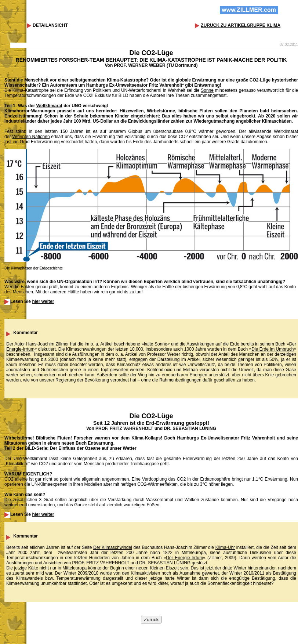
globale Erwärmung (196, 80)
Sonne (207, 90)
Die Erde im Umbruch (272, 349)
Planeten (249, 111)
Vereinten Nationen (31, 137)
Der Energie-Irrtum (184, 558)
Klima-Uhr (225, 547)
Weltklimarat (49, 106)
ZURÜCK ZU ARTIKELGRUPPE (241, 25)
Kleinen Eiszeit (164, 568)
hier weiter (43, 301)
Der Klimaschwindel (113, 547)
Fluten (206, 111)
